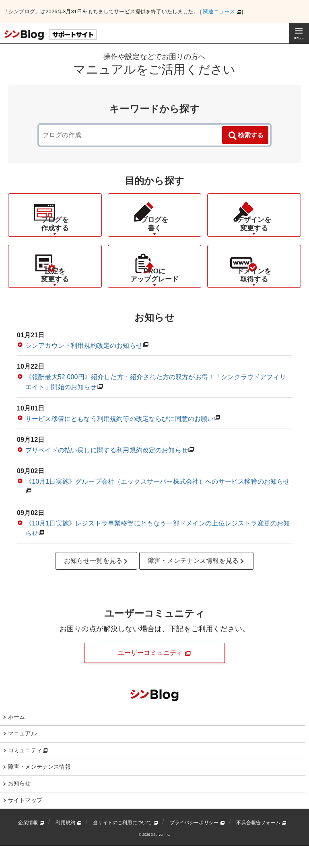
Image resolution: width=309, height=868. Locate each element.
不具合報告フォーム (261, 845)
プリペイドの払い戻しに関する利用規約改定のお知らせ (107, 472)
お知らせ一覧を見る (97, 583)
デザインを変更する (254, 234)
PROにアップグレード (154, 297)
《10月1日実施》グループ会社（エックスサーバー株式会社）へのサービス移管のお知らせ (158, 504)
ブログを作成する (55, 234)
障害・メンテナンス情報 (39, 789)
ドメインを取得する (254, 297)
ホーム (16, 739)
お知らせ (20, 805)
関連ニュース (219, 11)
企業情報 (31, 845)
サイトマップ (25, 822)
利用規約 (68, 845)
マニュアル (22, 755)
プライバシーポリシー (197, 845)
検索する (245, 136)
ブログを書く (155, 234)
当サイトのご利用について (126, 845)
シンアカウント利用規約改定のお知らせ (84, 368)
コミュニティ (28, 772)
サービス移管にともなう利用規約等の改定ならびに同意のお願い (120, 441)
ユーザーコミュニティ (154, 675)
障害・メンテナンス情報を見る (196, 583)
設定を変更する (55, 297)
